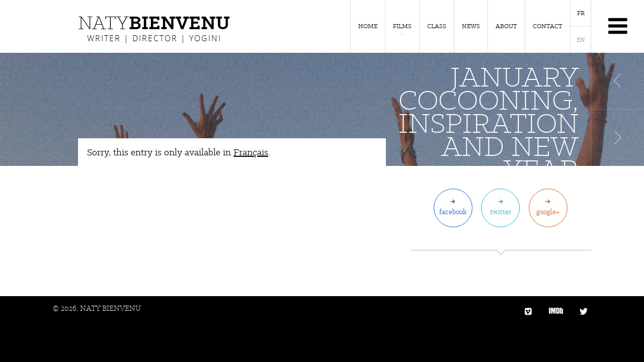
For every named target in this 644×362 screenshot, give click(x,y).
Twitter (501, 212)
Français (251, 152)
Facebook (453, 212)
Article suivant (618, 138)
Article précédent (618, 81)
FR (581, 13)
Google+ (548, 212)
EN (581, 40)
